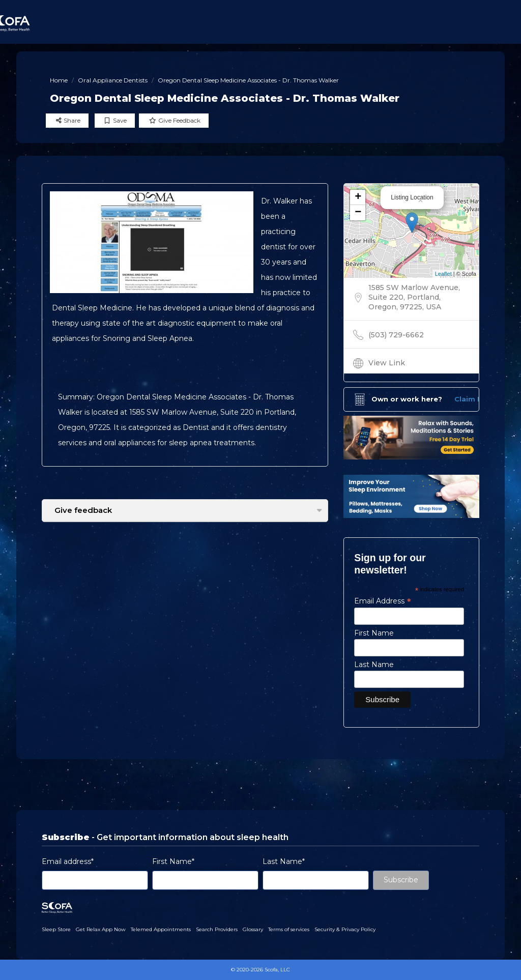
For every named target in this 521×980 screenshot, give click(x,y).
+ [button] (358, 197)
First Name (374, 633)
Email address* (68, 861)
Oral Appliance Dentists (113, 80)
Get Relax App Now (101, 929)
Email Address (383, 601)
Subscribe (401, 880)
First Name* (173, 861)
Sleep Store (56, 929)
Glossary (253, 929)
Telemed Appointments (161, 929)
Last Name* (284, 861)
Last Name (374, 665)
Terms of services (289, 929)
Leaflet (443, 274)
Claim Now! (475, 399)
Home (59, 80)
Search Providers (217, 929)
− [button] (358, 213)
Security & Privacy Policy (345, 929)
